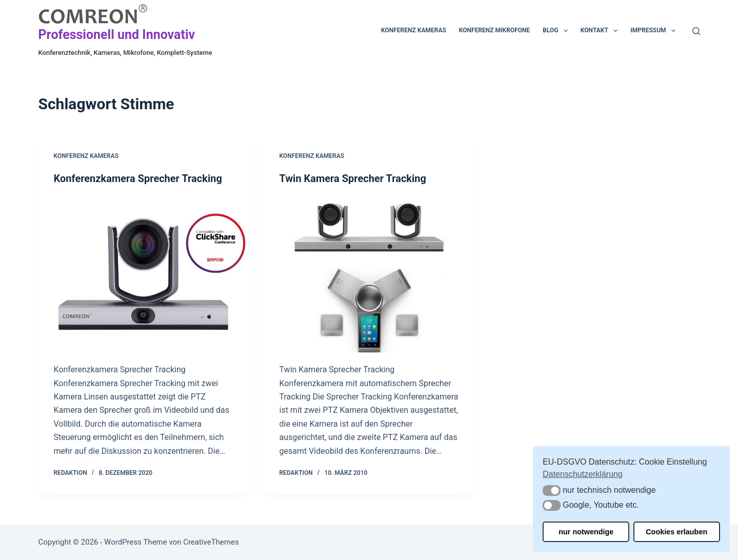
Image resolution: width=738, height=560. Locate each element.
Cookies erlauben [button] (676, 532)
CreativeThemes (211, 542)
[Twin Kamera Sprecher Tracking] (369, 274)
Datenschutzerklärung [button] (583, 474)
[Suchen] (696, 31)
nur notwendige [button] (586, 532)
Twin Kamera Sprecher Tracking (353, 178)
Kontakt (601, 31)
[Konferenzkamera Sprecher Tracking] (144, 274)
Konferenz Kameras (414, 30)
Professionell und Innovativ (117, 35)
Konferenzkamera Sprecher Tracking (138, 178)
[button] (552, 491)
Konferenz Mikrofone (494, 30)
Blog (557, 31)
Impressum (655, 31)
